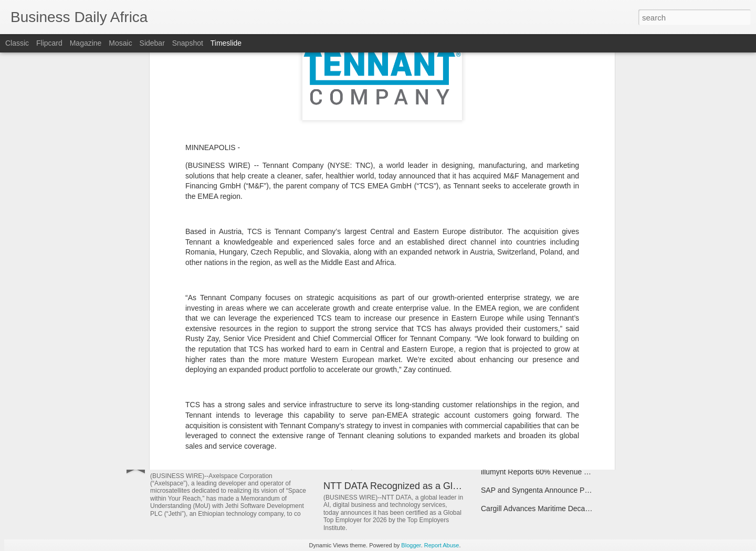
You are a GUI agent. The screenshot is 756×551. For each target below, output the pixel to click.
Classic (17, 43)
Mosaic (120, 43)
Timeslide (226, 43)
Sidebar (152, 43)
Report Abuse (442, 545)
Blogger (411, 545)
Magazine (86, 43)
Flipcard (49, 43)
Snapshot (188, 43)
